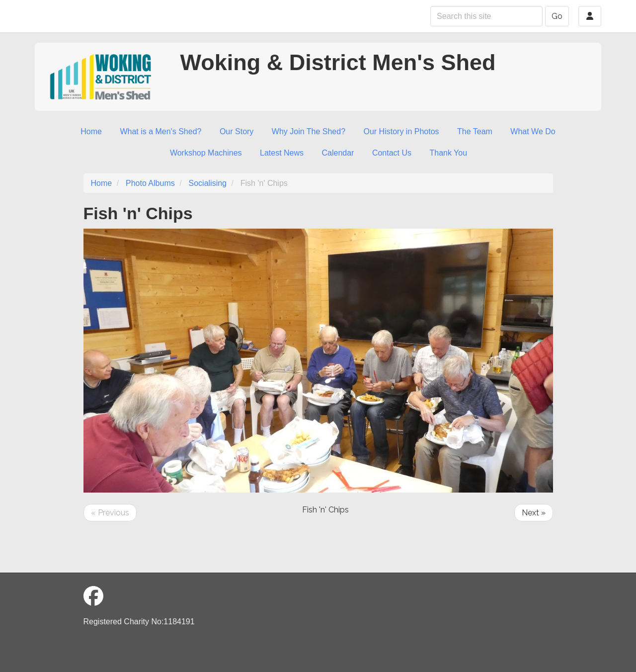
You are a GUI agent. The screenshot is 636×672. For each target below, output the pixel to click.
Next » (534, 513)
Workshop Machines (206, 153)
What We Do (533, 131)
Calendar (338, 153)
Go (557, 16)
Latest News (282, 153)
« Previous (110, 513)
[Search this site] (486, 16)
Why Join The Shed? (309, 131)
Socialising (208, 183)
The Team (475, 131)
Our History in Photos (401, 131)
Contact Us (392, 153)
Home (91, 131)
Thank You (448, 153)
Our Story (237, 131)
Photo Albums (150, 183)
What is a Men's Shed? (160, 131)
